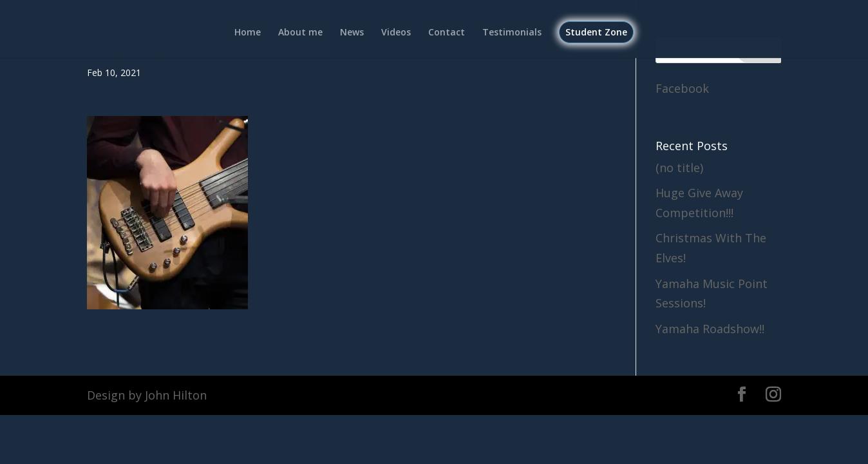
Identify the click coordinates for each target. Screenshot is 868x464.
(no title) (679, 168)
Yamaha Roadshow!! (710, 329)
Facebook (682, 88)
